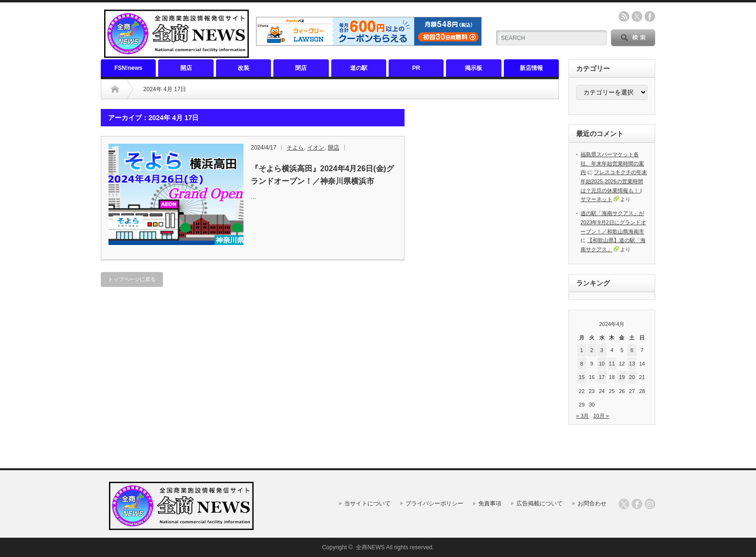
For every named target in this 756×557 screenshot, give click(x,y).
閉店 (301, 68)
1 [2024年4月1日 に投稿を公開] (581, 350)
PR (416, 68)
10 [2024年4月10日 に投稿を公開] (602, 364)
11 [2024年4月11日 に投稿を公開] (612, 364)
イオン (316, 148)
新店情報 (531, 68)
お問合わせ (592, 503)
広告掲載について (540, 503)
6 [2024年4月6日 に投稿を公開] (632, 350)
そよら (295, 148)
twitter (637, 16)
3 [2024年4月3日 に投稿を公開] (602, 350)
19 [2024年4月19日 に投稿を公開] (622, 377)
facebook (650, 16)
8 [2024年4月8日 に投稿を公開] (581, 364)
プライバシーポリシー (434, 503)
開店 (186, 68)
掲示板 (473, 68)
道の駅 (359, 68)
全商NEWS (370, 547)
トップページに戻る (132, 279)
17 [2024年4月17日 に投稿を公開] (602, 377)
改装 (243, 68)
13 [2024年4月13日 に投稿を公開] (632, 364)
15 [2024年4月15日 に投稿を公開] (581, 377)
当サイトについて (367, 503)
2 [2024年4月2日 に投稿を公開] (592, 350)
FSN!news (128, 68)
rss (624, 16)
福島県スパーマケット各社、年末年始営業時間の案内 (612, 163)
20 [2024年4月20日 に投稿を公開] (632, 377)
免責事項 (490, 503)
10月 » (601, 416)
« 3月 (582, 416)
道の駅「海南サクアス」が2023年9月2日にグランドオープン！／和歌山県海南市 (613, 222)
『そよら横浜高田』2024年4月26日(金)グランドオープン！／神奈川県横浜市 (322, 175)
